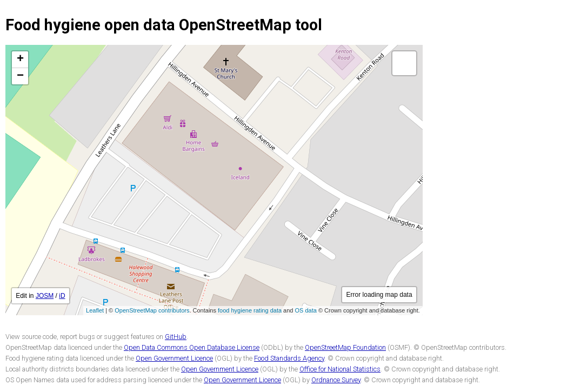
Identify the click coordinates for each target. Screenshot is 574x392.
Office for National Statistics (340, 369)
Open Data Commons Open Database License (192, 347)
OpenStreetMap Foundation (345, 347)
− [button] (20, 76)
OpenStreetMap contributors (152, 310)
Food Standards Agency (289, 358)
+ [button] (20, 59)
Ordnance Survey (336, 380)
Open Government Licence (174, 358)
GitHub (176, 337)
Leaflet (95, 310)
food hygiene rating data (250, 310)
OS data (306, 310)
